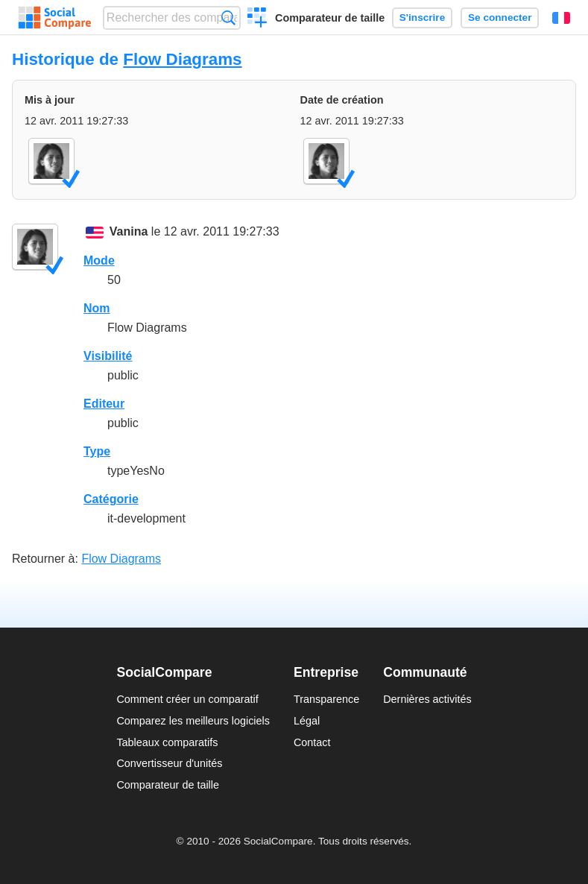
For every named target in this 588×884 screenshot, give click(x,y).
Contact (312, 742)
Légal (307, 721)
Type (97, 451)
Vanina (129, 231)
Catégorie (111, 499)
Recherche (228, 18)
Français (561, 18)
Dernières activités (427, 699)
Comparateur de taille (330, 18)
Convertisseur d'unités (169, 763)
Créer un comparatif (257, 19)
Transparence (326, 699)
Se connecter (500, 18)
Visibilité (108, 356)
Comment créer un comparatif (187, 699)
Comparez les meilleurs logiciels (193, 721)
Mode (99, 261)
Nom (97, 308)
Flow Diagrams (182, 59)
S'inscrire (422, 18)
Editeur (104, 404)
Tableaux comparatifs (167, 742)
